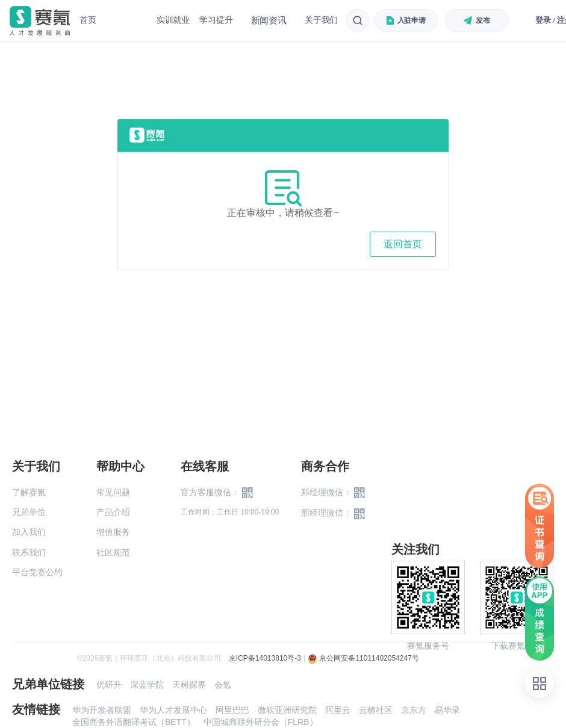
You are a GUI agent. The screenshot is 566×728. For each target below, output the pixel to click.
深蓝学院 (147, 685)
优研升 (109, 685)
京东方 (414, 710)
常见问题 (113, 492)
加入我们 (29, 532)
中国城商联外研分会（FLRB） (261, 722)
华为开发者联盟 (102, 710)
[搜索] (358, 20)
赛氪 (40, 21)
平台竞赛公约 (37, 572)
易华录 (447, 710)
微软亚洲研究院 (287, 710)
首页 (88, 20)
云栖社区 (376, 710)
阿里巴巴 (232, 710)
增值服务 (113, 532)
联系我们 (29, 552)
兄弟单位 (29, 512)
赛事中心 (126, 20)
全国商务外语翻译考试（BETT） (134, 722)
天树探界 (189, 685)
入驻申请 (406, 20)
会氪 (223, 685)
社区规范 (113, 552)
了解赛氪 (29, 492)
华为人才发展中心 (173, 710)
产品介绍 (113, 512)
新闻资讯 (269, 20)
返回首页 (403, 244)
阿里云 (338, 710)
